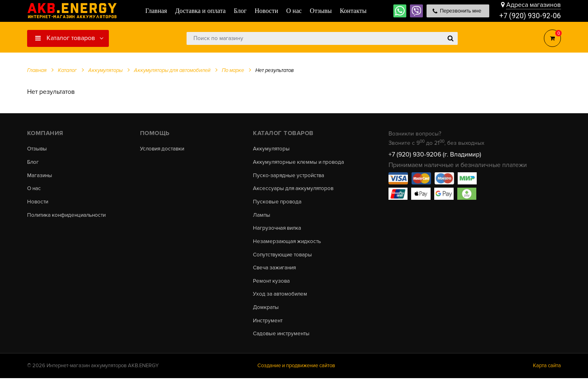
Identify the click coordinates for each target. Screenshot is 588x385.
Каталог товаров (65, 38)
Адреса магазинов (534, 5)
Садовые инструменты (283, 341)
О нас (35, 190)
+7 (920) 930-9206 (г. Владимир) (435, 154)
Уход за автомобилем (281, 299)
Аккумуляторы (272, 149)
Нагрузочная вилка (278, 231)
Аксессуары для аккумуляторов (295, 190)
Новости (38, 204)
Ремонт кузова (272, 286)
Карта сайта (547, 372)
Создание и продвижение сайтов (296, 372)
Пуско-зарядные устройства (290, 176)
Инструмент (269, 327)
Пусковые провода (278, 204)
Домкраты (266, 313)
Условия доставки (164, 149)
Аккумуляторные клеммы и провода (301, 163)
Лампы (262, 217)
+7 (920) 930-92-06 (530, 16)
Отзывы (38, 149)
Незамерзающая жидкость (288, 245)
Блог (33, 163)
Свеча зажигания (276, 272)
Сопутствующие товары (284, 258)
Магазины (40, 176)
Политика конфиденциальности (69, 217)
